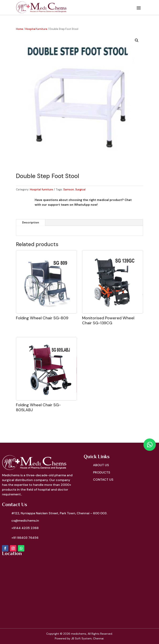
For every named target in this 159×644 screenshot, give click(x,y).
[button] (137, 40)
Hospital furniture (36, 29)
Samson (69, 189)
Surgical (80, 189)
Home (20, 29)
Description (31, 222)
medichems (79, 634)
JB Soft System (81, 638)
